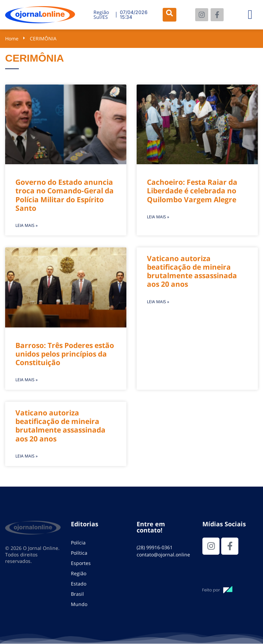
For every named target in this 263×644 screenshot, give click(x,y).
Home (12, 38)
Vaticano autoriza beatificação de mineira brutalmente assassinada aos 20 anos (192, 271)
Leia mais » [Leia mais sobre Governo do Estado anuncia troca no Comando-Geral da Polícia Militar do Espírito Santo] (27, 225)
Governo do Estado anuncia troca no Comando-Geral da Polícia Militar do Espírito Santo (65, 195)
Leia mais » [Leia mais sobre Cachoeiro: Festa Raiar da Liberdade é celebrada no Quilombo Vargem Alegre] (158, 217)
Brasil (77, 594)
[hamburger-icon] (250, 15)
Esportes (81, 563)
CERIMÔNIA (43, 38)
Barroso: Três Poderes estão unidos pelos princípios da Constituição (65, 354)
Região (79, 573)
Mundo (79, 604)
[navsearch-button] (170, 15)
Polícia (78, 543)
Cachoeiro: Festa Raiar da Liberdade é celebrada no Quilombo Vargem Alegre (192, 191)
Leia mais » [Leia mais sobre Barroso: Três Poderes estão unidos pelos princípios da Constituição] (27, 380)
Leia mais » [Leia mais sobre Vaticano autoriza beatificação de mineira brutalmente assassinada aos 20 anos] (158, 302)
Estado (79, 584)
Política (79, 553)
